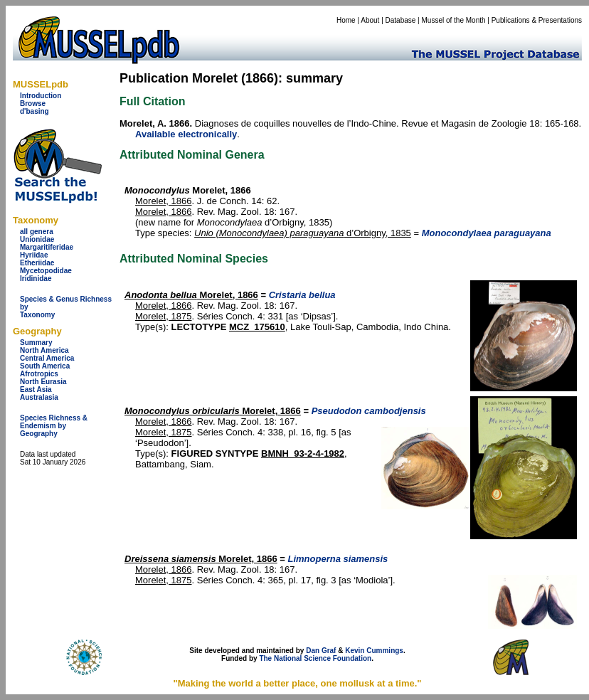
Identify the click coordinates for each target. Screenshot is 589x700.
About (370, 20)
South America (45, 366)
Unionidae (37, 239)
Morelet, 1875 (164, 316)
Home (346, 20)
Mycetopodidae (46, 271)
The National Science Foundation (315, 658)
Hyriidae (34, 255)
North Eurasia (43, 382)
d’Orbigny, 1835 (303, 233)
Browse (33, 104)
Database (401, 20)
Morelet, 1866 (164, 201)
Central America (47, 358)
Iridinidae (36, 279)
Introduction (41, 96)
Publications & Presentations (537, 20)
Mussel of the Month (454, 20)
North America (44, 350)
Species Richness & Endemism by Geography (54, 426)
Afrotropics (39, 374)
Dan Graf (321, 651)
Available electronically (186, 134)
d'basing (35, 111)
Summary (36, 343)
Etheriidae (37, 263)
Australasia (39, 397)
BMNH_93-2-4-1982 (303, 454)
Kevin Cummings (374, 651)
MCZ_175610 (257, 327)
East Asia (36, 389)
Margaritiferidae (47, 247)
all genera (37, 232)
